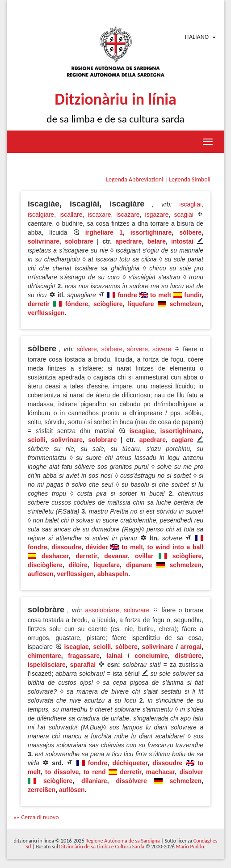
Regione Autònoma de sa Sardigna (122, 841)
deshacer (55, 556)
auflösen (41, 574)
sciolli (37, 440)
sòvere (162, 349)
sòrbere (112, 349)
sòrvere (137, 349)
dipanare (139, 565)
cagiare (182, 440)
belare (157, 241)
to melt (161, 295)
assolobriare (102, 610)
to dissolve (62, 772)
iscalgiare (41, 215)
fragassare (84, 656)
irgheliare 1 (104, 232)
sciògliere (108, 304)
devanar (116, 556)
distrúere (188, 656)
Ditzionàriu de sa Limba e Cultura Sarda (102, 847)
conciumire (151, 656)
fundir (193, 295)
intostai (182, 241)
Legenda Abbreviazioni (134, 179)
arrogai (191, 647)
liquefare (141, 304)
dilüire (78, 565)
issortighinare (151, 232)
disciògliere (45, 565)
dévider (97, 547)
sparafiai (83, 665)
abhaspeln (113, 574)
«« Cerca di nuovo (36, 817)
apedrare (128, 241)
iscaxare (99, 215)
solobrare (79, 241)
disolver (191, 772)
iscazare (128, 215)
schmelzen (186, 304)
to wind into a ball (175, 547)
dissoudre (66, 547)
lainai (114, 656)
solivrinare (44, 241)
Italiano (197, 37)
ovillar (144, 556)
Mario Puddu (190, 847)
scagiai (184, 215)
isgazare (157, 215)
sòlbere (190, 232)
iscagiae (142, 431)
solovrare (137, 610)
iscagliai (190, 204)
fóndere (77, 304)
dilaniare (94, 781)
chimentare (44, 656)
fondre (127, 295)
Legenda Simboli (190, 179)
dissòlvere (131, 781)
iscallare (71, 215)
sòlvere (87, 349)
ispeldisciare (47, 665)
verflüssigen (46, 313)
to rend (95, 772)
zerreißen (42, 790)
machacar (161, 772)
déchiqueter (130, 763)
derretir (39, 304)
